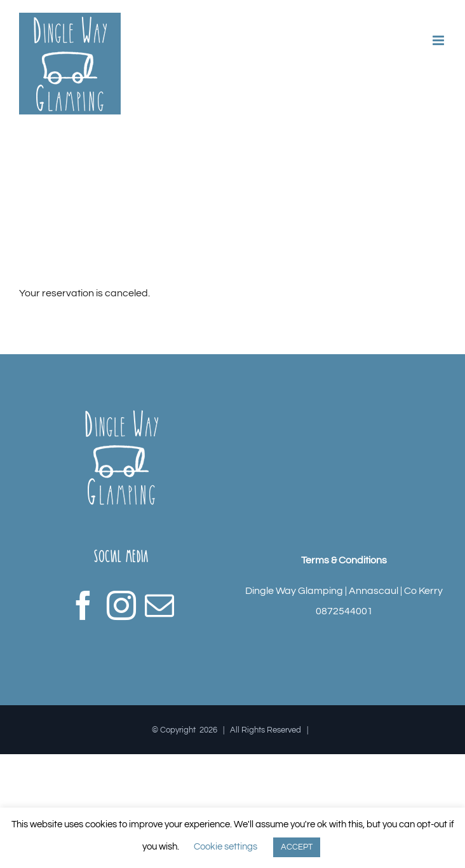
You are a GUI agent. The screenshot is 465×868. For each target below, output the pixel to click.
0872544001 (344, 611)
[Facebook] (83, 605)
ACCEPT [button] (297, 847)
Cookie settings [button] (226, 847)
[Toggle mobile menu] (439, 40)
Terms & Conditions (344, 560)
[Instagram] (121, 605)
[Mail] (159, 605)
